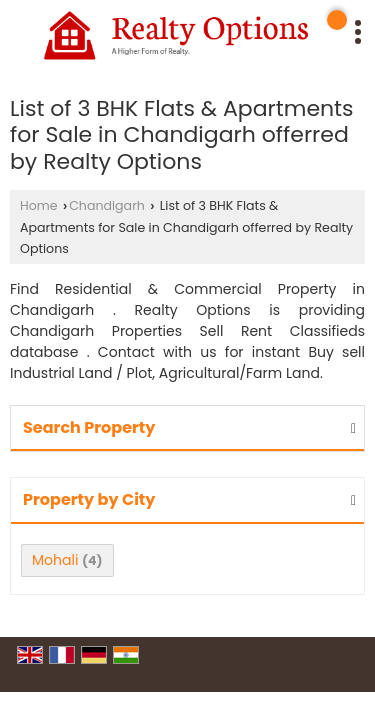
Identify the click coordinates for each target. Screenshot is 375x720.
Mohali (55, 560)
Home (39, 205)
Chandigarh (107, 205)
